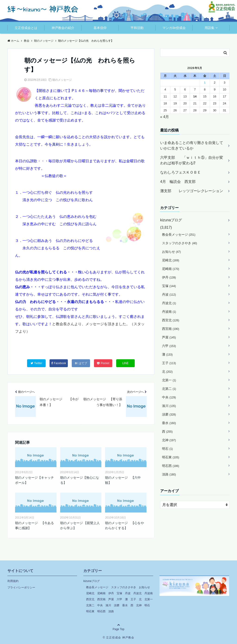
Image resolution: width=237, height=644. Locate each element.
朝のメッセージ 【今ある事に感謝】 (34, 525)
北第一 (169, 380)
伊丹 (169, 277)
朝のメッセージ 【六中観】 (123, 480)
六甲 (169, 346)
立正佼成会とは (26, 28)
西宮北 (171, 320)
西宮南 (171, 329)
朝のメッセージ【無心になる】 (80, 480)
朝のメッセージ (62, 80)
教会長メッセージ (179, 234)
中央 (169, 397)
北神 (169, 440)
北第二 (169, 389)
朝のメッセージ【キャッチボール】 (34, 480)
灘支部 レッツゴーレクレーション (192, 191)
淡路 (169, 474)
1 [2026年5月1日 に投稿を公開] (205, 83)
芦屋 (169, 337)
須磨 (169, 414)
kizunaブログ (171, 220)
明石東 (171, 457)
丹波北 (169, 303)
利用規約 (13, 581)
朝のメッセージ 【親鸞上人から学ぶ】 (80, 525)
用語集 (209, 28)
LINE (125, 363)
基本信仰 (100, 28)
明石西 (171, 466)
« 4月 (165, 117)
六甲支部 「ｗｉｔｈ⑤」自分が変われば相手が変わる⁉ (192, 160)
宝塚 (169, 286)
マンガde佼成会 (174, 28)
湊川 (169, 406)
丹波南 (169, 312)
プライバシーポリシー (21, 588)
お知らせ (171, 252)
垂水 (169, 423)
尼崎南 (171, 269)
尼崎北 (171, 260)
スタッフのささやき (179, 243)
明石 (167, 449)
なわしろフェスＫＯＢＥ (181, 172)
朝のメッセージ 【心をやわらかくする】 (125, 525)
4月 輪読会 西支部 (178, 182)
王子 (169, 363)
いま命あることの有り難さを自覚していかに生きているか (192, 145)
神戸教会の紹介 (63, 28)
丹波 (169, 294)
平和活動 (137, 28)
